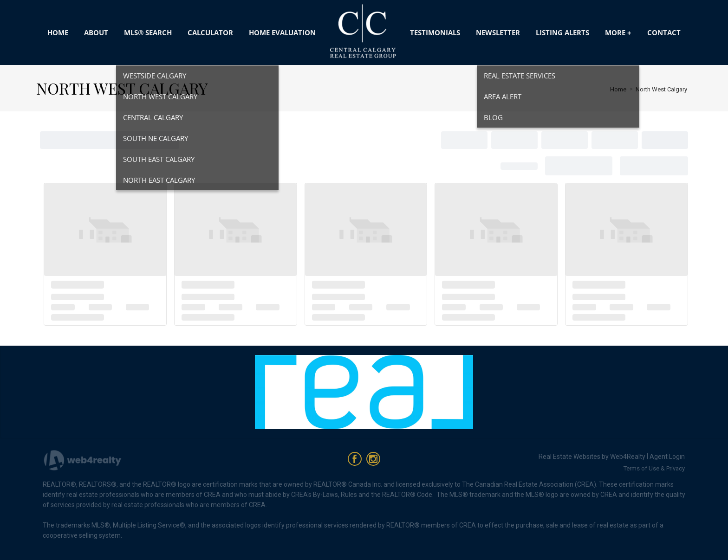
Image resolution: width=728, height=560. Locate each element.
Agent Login (667, 457)
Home (618, 89)
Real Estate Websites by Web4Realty (592, 457)
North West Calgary (661, 89)
